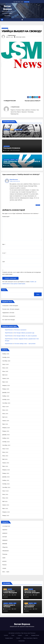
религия (4, 561)
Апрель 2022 (6, 505)
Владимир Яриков (9, 638)
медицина (5, 540)
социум (4, 568)
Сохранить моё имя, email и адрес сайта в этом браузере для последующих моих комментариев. (22, 273)
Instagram (20, 635)
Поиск (4, 290)
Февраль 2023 (6, 470)
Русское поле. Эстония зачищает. (11, 309)
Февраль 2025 (6, 385)
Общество (17, 130)
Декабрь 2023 (6, 435)
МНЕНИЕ (12, 130)
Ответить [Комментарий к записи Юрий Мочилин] (38, 205)
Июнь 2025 (5, 371)
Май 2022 (5, 501)
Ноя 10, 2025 (29, 609)
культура (5, 537)
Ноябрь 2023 (6, 438)
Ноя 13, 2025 (8, 609)
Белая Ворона (22, 624)
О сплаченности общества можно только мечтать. (20, 132)
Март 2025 (5, 382)
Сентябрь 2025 (6, 361)
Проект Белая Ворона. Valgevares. (31, 638)
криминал (5, 533)
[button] (42, 20)
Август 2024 (6, 407)
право (21, 130)
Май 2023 (5, 459)
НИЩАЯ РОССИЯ (10, 101)
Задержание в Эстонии (8, 313)
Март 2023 (5, 466)
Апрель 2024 (6, 421)
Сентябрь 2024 (6, 403)
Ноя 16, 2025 (8, 595)
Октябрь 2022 (6, 484)
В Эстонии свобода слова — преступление (25, 344)
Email (4, 253)
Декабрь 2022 (6, 477)
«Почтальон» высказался (9, 316)
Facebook (6, 635)
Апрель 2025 (6, 378)
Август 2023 (6, 449)
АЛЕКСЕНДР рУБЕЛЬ (21, 37)
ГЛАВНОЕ (18, 638)
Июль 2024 (5, 410)
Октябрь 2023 (6, 442)
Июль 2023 (5, 452)
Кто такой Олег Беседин (9, 320)
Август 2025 (6, 364)
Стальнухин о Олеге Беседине (10, 306)
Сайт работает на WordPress (15, 633)
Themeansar (33, 633)
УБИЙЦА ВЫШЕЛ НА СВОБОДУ (22, 31)
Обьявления (5, 551)
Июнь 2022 (5, 498)
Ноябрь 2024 (6, 396)
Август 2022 (6, 491)
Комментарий (6, 217)
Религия (4, 565)
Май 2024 (5, 417)
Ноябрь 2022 (6, 480)
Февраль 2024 (6, 428)
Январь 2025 (6, 389)
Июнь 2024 (5, 414)
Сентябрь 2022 (6, 487)
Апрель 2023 (6, 463)
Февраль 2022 (6, 512)
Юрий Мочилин (12, 35)
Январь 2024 (6, 431)
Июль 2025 (5, 368)
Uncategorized (5, 28)
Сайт (4, 262)
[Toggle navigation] (22, 20)
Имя (4, 244)
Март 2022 (5, 508)
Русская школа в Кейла (33, 101)
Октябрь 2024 (6, 400)
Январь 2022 (6, 516)
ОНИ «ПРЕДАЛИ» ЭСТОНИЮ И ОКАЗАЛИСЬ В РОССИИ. (22, 162)
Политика (5, 554)
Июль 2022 (5, 494)
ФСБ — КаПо (6, 572)
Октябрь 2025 (6, 357)
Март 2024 (5, 424)
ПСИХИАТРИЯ (21, 641)
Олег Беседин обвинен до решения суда (24, 333)
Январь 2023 (6, 473)
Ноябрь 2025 (6, 354)
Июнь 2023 (5, 456)
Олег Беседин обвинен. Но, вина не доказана (25, 336)
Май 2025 (5, 375)
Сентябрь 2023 (6, 445)
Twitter (13, 635)
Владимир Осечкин (35, 635)
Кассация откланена (12, 148)
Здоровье (5, 530)
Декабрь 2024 (6, 392)
